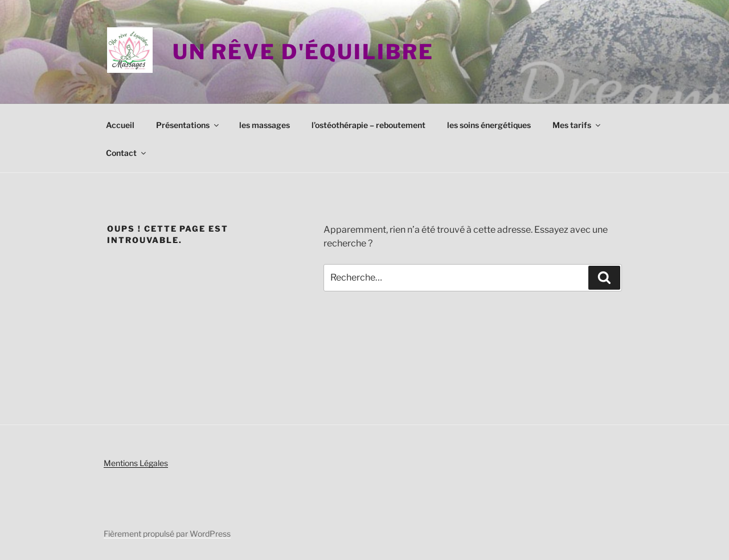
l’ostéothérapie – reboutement (368, 125)
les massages (265, 125)
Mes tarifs (577, 125)
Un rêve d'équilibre (303, 52)
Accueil (120, 125)
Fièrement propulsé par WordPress (167, 534)
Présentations (188, 125)
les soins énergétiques (489, 125)
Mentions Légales (136, 463)
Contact (127, 153)
